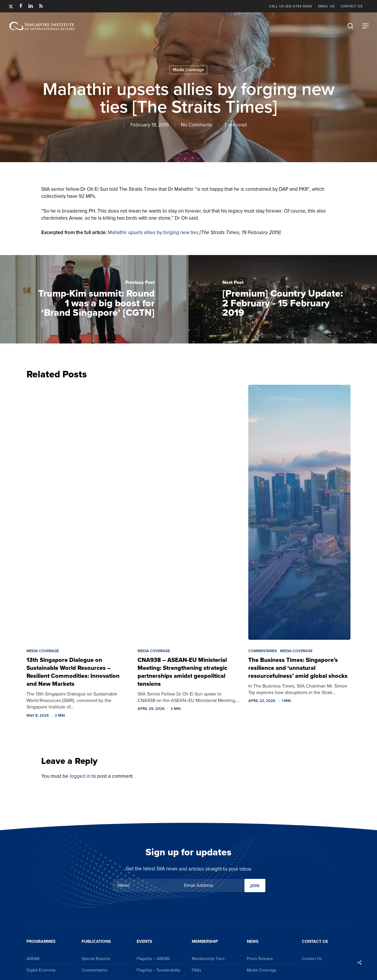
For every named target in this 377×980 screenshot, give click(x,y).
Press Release (260, 959)
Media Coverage (188, 70)
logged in (80, 776)
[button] (366, 26)
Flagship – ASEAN (153, 959)
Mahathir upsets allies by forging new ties (153, 232)
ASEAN (33, 959)
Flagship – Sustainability (158, 970)
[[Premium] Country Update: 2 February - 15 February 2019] (283, 299)
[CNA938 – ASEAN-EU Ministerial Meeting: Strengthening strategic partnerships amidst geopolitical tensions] (189, 512)
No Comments (197, 125)
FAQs (197, 970)
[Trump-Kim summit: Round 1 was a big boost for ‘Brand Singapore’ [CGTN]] (94, 299)
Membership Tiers (208, 959)
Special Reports (96, 959)
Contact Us (312, 959)
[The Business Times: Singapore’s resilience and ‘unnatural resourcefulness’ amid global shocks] (299, 512)
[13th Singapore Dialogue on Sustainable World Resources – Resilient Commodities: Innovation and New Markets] (78, 512)
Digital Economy (41, 970)
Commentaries (263, 651)
